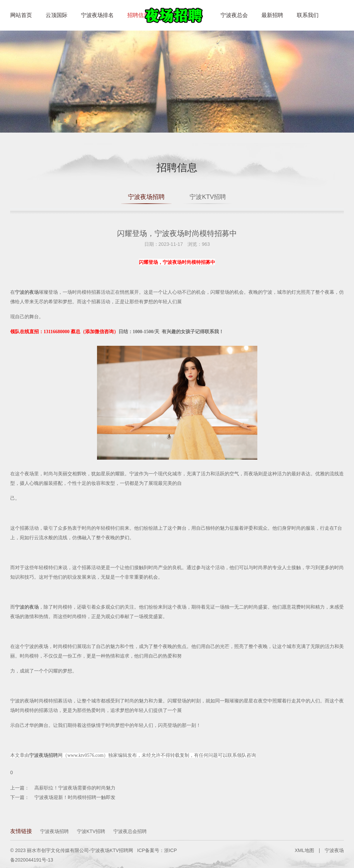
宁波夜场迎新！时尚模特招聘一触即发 (75, 797)
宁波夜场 (334, 850)
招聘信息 (138, 15)
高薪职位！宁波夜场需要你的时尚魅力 (75, 788)
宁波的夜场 (27, 292)
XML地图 (304, 850)
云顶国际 (57, 15)
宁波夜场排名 (97, 15)
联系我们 (308, 15)
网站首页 (21, 15)
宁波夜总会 (234, 15)
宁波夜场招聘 (146, 197)
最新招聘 (272, 15)
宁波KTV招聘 (208, 197)
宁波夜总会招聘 (130, 831)
